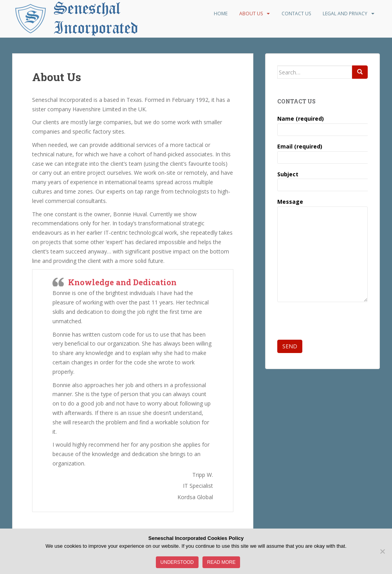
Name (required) (322, 124)
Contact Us (296, 14)
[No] (382, 551)
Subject (322, 180)
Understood (177, 562)
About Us (251, 14)
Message (322, 206)
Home (221, 14)
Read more (221, 562)
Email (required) (322, 152)
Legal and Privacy (345, 14)
